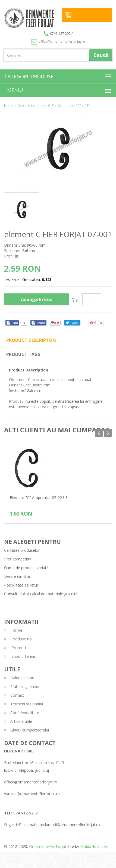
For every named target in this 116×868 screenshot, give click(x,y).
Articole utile (18, 721)
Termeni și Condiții (23, 704)
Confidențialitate (22, 713)
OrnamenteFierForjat (47, 846)
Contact (14, 695)
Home (9, 106)
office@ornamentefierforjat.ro (58, 41)
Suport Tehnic (20, 656)
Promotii (15, 648)
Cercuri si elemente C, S (36, 106)
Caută (101, 55)
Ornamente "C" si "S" (73, 106)
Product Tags (23, 354)
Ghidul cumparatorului (26, 730)
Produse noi (18, 639)
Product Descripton (31, 340)
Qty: (75, 300)
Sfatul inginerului (22, 686)
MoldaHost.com (94, 846)
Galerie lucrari (19, 678)
